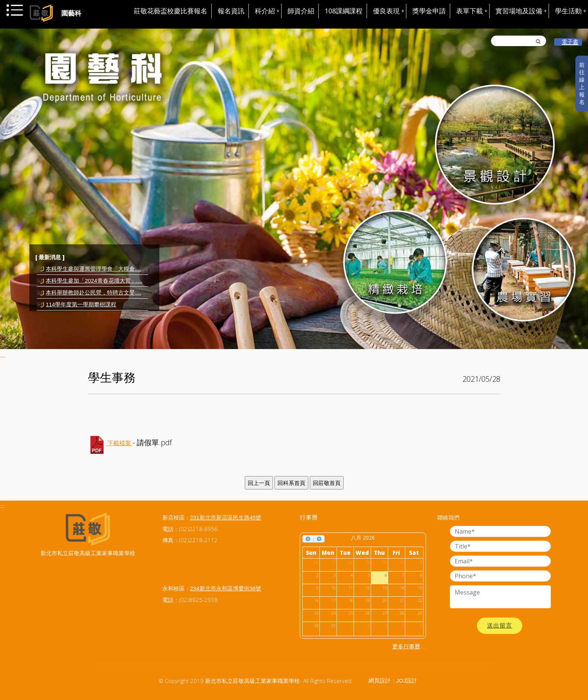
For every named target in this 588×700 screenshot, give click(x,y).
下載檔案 (119, 443)
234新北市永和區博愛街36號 (226, 588)
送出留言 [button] (500, 626)
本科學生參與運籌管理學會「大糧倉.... (93, 269)
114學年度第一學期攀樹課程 (81, 304)
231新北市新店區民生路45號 (226, 517)
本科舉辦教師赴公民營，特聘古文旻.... (93, 292)
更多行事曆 (406, 646)
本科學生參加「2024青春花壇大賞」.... (94, 281)
